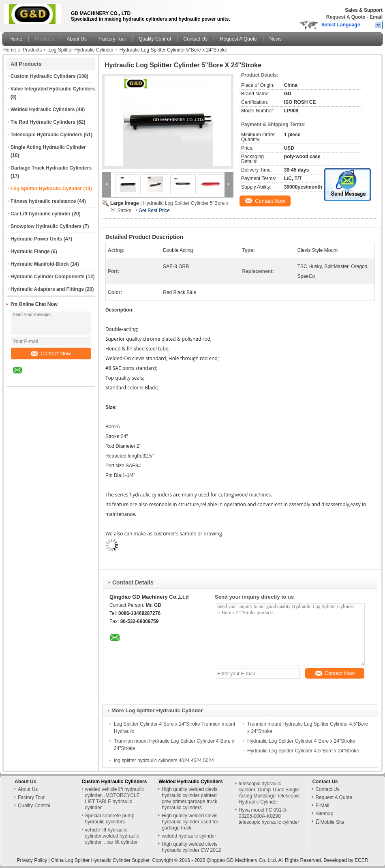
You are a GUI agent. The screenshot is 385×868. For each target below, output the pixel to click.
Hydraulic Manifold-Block (40, 264)
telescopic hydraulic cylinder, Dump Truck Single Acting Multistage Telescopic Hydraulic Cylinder (269, 793)
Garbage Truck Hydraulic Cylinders (51, 168)
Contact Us (196, 39)
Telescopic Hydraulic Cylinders (46, 135)
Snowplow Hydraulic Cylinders (46, 226)
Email (376, 17)
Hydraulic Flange (30, 251)
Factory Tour (113, 39)
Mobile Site (330, 822)
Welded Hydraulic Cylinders (43, 110)
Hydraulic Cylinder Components (48, 277)
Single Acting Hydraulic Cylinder (48, 147)
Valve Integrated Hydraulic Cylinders (53, 89)
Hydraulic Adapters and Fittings (47, 289)
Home (16, 39)
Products (44, 39)
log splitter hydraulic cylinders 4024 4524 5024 (164, 761)
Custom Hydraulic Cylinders (43, 76)
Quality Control (155, 39)
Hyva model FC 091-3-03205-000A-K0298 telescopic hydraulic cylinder (269, 816)
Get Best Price (154, 211)
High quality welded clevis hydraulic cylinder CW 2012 (191, 847)
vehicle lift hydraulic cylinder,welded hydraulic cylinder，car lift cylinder (112, 836)
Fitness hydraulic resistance (43, 201)
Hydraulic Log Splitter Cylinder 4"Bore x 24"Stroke (301, 741)
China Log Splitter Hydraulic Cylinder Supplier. (102, 860)
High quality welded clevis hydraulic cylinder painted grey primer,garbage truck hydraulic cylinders (189, 798)
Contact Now (51, 353)
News (276, 39)
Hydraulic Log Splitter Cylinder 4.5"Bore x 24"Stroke (303, 751)
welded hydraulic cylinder (189, 836)
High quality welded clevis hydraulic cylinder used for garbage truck (190, 822)
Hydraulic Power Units (36, 239)
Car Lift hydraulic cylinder (41, 214)
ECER (361, 860)
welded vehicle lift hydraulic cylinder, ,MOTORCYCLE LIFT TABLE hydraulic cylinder (114, 798)
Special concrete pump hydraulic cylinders (110, 819)
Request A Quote (346, 17)
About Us (76, 39)
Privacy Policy (32, 860)
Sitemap (324, 814)
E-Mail (322, 806)
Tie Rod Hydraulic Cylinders (43, 122)
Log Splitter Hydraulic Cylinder (81, 50)
